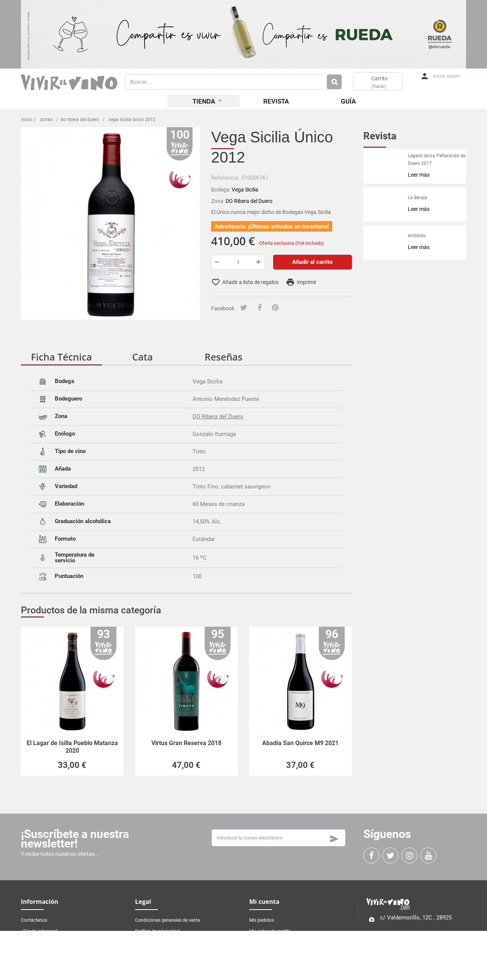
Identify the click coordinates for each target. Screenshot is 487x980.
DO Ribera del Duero (218, 417)
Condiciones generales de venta (168, 920)
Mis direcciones (265, 942)
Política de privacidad (157, 931)
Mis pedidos (262, 920)
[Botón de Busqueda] (334, 82)
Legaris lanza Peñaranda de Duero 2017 (437, 160)
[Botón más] (259, 262)
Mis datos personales (271, 953)
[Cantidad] (238, 262)
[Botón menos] (217, 262)
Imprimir (301, 282)
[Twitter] (390, 856)
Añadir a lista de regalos (245, 282)
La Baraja (418, 198)
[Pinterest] (275, 308)
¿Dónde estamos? (39, 931)
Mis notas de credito (270, 931)
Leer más (419, 175)
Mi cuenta (264, 902)
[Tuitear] (244, 308)
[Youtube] (428, 856)
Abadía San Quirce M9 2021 (300, 743)
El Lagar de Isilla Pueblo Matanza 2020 (72, 747)
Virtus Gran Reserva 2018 (186, 743)
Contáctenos (34, 920)
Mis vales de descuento (273, 964)
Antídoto (417, 236)
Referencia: (225, 178)
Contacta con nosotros (404, 953)
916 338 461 (393, 938)
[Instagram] (409, 856)
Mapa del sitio (35, 942)
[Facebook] (260, 308)
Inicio (27, 120)
